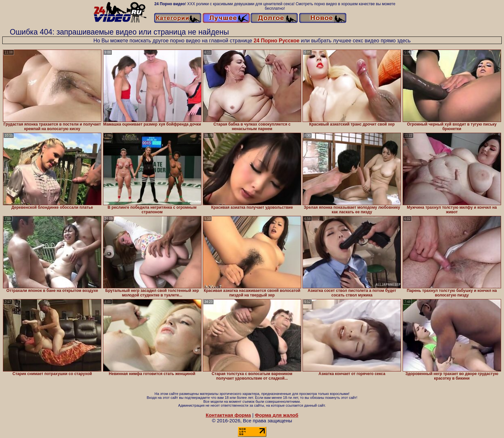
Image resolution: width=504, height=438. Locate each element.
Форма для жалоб (277, 415)
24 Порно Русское (277, 41)
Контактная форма (228, 415)
